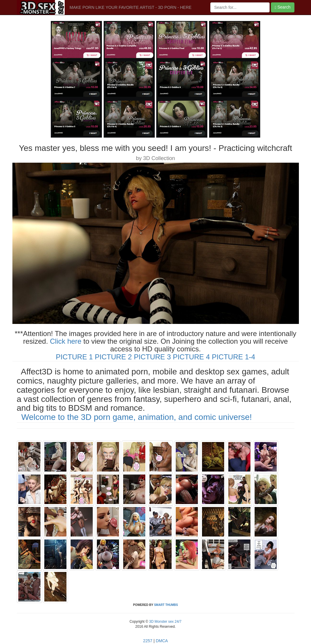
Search (282, 7)
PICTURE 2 (113, 357)
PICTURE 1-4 (233, 357)
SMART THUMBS (166, 605)
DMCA (162, 641)
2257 (148, 641)
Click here (66, 341)
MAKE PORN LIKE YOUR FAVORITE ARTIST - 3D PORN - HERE (131, 7)
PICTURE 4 (191, 357)
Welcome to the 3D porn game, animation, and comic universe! (137, 417)
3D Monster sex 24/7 (165, 622)
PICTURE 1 (74, 357)
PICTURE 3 (152, 357)
